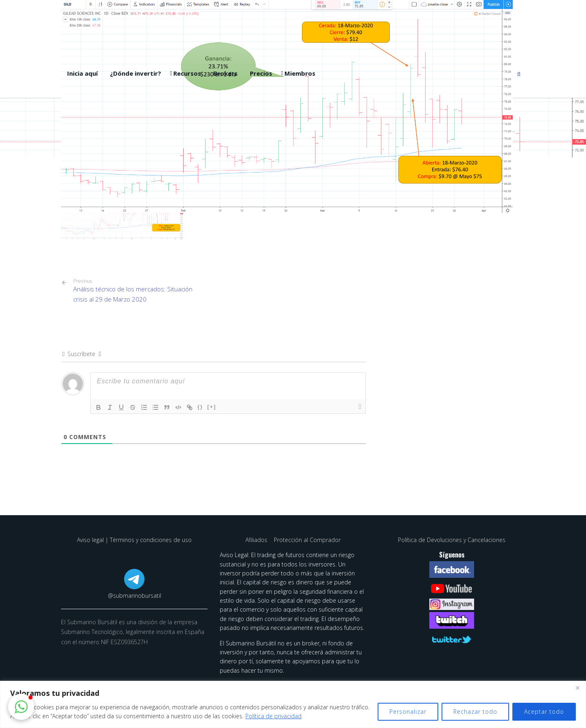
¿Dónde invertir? (136, 73)
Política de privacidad (273, 716)
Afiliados (257, 540)
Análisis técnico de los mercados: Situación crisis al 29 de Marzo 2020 (140, 291)
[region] (293, 704)
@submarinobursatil (134, 596)
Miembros (300, 73)
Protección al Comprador (307, 540)
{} (200, 407)
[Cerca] (577, 688)
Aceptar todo (544, 712)
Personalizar (408, 712)
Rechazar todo (475, 712)
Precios (261, 73)
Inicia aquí (82, 73)
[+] (212, 407)
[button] (21, 707)
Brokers (225, 73)
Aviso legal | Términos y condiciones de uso (134, 540)
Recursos (187, 73)
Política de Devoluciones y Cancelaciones (452, 540)
